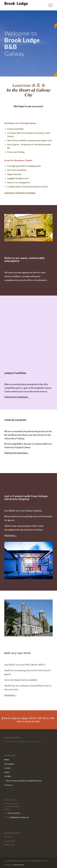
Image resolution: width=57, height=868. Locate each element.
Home (7, 760)
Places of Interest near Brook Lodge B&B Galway (24, 781)
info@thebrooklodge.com (19, 817)
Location (7, 768)
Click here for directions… (17, 453)
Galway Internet (19, 865)
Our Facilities (9, 764)
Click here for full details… (17, 397)
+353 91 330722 (14, 813)
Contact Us (8, 785)
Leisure (7, 772)
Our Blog (8, 776)
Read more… (11, 535)
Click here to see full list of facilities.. (20, 193)
